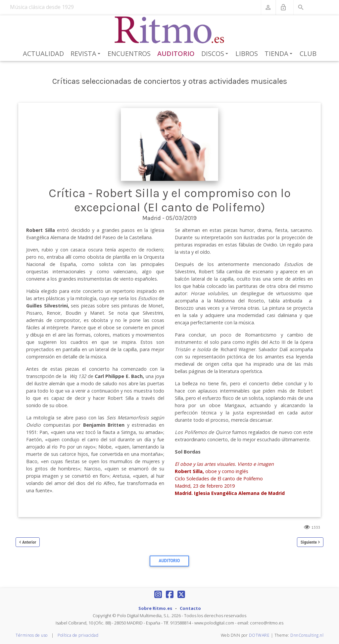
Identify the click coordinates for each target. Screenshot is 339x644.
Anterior (29, 542)
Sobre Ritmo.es (155, 608)
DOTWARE (259, 635)
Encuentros (129, 54)
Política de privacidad (78, 635)
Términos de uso (32, 635)
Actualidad (43, 54)
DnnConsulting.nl (307, 635)
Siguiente (309, 542)
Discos (216, 54)
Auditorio (176, 54)
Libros (247, 54)
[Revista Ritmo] (170, 30)
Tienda (280, 54)
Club (308, 54)
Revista (87, 54)
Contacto (190, 608)
